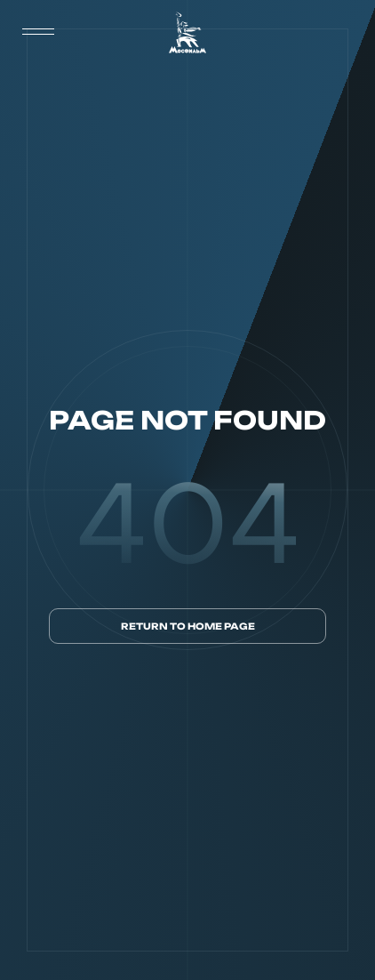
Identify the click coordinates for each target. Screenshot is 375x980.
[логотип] (187, 32)
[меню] (38, 32)
